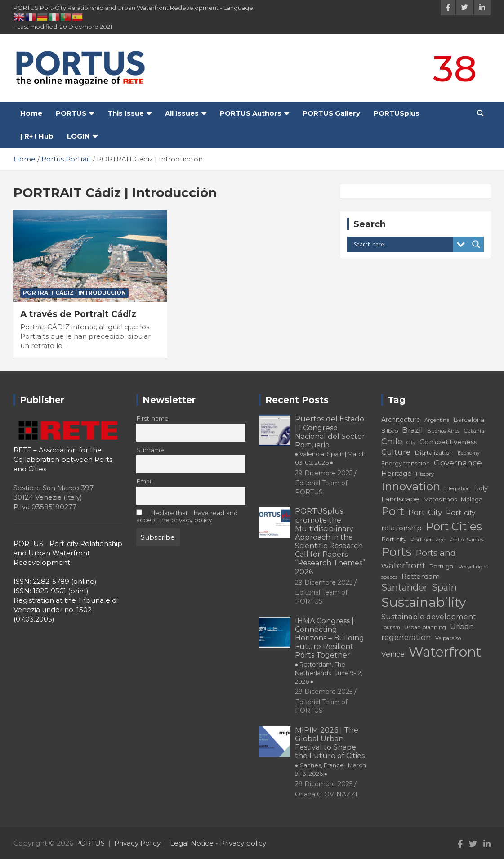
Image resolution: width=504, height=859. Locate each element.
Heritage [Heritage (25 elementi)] (397, 473)
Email (144, 481)
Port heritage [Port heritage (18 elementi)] (428, 539)
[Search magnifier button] (476, 244)
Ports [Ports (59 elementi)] (397, 552)
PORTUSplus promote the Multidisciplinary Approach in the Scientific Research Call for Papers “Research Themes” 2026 (330, 541)
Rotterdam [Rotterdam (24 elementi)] (421, 576)
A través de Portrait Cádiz (78, 314)
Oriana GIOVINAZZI (326, 794)
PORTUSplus (397, 113)
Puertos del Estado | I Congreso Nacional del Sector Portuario (330, 440)
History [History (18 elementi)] (425, 474)
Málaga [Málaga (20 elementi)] (472, 499)
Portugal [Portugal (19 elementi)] (442, 566)
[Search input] (402, 244)
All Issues (182, 113)
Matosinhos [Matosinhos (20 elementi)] (440, 499)
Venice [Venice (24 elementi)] (393, 654)
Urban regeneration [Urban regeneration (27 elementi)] (428, 632)
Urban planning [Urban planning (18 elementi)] (425, 627)
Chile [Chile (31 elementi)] (392, 441)
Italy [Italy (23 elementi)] (481, 488)
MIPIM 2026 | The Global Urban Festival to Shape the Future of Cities (331, 752)
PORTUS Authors (251, 113)
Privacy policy (243, 843)
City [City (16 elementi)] (411, 443)
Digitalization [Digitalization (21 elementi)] (434, 452)
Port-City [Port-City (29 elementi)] (425, 512)
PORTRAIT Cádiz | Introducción (74, 293)
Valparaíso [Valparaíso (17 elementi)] (448, 638)
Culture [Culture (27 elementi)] (396, 452)
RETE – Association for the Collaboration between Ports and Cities (63, 459)
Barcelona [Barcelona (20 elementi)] (469, 420)
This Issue (126, 113)
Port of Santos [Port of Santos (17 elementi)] (466, 540)
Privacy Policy (137, 843)
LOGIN (78, 136)
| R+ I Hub (37, 136)
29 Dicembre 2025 (324, 473)
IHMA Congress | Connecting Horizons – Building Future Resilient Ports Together (330, 651)
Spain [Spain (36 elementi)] (444, 587)
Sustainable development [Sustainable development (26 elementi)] (429, 617)
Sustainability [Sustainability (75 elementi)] (424, 602)
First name (152, 418)
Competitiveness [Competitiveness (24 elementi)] (448, 442)
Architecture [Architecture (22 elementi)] (401, 420)
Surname (150, 450)
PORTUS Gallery (331, 113)
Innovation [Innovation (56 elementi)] (411, 486)
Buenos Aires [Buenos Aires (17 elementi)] (443, 431)
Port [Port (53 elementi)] (393, 511)
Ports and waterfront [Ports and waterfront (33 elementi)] (419, 559)
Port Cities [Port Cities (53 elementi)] (454, 526)
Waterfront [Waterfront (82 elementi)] (445, 652)
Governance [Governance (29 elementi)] (458, 463)
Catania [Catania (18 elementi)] (474, 431)
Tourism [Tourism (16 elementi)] (391, 628)
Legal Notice (192, 843)
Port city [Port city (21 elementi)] (394, 539)
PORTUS (71, 113)
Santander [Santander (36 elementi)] (404, 587)
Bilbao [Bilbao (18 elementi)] (390, 431)
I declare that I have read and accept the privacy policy (187, 516)
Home (31, 113)
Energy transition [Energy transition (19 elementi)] (406, 463)
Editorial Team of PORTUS (321, 597)
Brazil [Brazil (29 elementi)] (413, 430)
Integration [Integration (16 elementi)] (457, 489)
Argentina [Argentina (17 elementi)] (437, 420)
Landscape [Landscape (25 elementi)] (400, 499)
